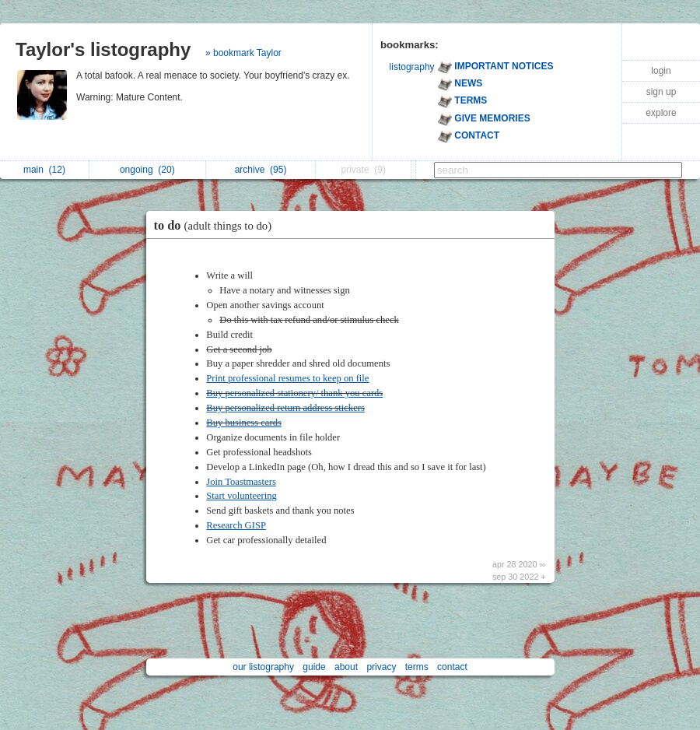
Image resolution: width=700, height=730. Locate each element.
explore (661, 113)
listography (412, 67)
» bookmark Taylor (243, 53)
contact (452, 667)
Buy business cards (244, 423)
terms (417, 667)
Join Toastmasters (241, 482)
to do (217, 225)
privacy (381, 667)
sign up (661, 92)
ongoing (147, 170)
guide (314, 667)
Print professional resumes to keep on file (287, 378)
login (661, 71)
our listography (263, 667)
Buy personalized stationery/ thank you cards (294, 393)
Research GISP (236, 525)
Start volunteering (241, 496)
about (346, 667)
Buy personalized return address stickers (285, 408)
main (44, 170)
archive (261, 170)
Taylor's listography (103, 49)
